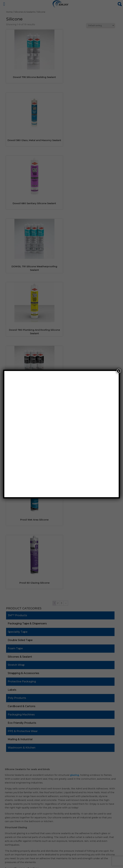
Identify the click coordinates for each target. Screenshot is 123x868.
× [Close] (119, 371)
